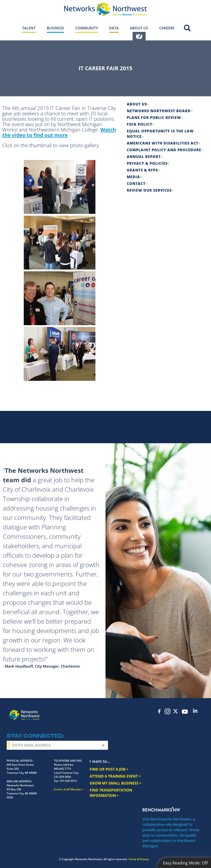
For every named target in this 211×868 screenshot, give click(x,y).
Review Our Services (149, 190)
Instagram (168, 711)
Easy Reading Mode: (185, 863)
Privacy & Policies (147, 163)
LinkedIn (195, 711)
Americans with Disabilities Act (163, 143)
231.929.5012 (68, 781)
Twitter (176, 711)
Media (133, 177)
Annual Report (144, 157)
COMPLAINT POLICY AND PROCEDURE (164, 150)
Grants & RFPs (142, 170)
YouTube (185, 712)
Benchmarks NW (161, 809)
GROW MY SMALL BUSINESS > (115, 783)
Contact (136, 184)
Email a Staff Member (68, 789)
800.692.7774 (62, 769)
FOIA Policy (140, 124)
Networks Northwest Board (159, 111)
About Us (137, 104)
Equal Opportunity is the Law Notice (160, 134)
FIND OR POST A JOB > (109, 769)
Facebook (159, 711)
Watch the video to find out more (59, 132)
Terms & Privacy (139, 859)
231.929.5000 (62, 777)
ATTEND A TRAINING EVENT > (115, 776)
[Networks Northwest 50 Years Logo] (105, 9)
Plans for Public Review (154, 118)
